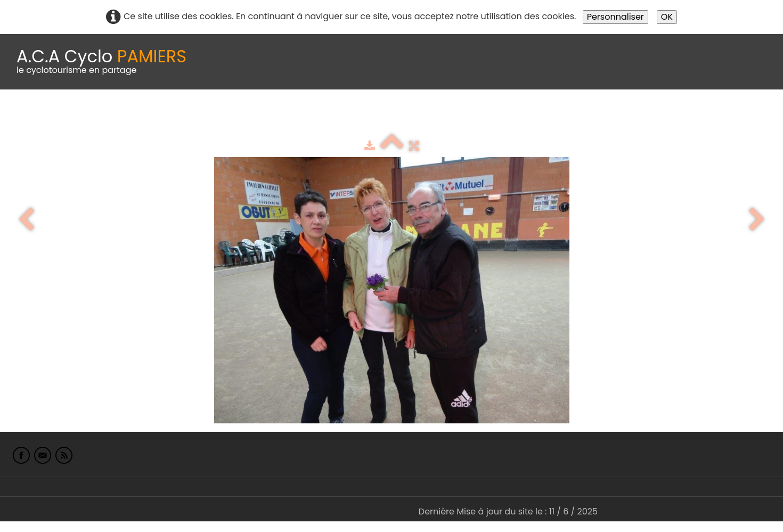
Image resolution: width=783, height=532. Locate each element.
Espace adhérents (364, 116)
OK (667, 17)
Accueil (23, 116)
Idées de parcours (266, 116)
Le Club (70, 116)
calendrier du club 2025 (157, 116)
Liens (519, 116)
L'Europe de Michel (584, 116)
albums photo (458, 116)
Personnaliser (615, 17)
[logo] (101, 62)
